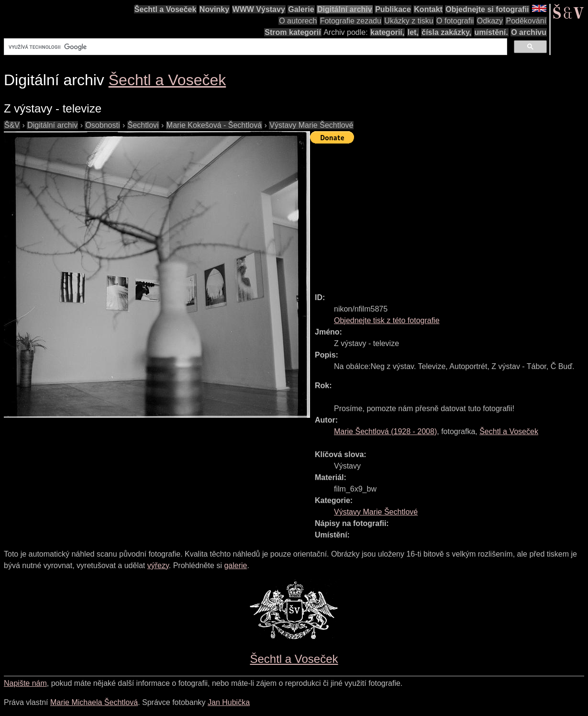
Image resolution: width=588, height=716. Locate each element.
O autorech (298, 21)
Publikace (393, 9)
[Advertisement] (449, 214)
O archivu (529, 32)
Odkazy (490, 21)
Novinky (214, 9)
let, (413, 32)
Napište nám (25, 683)
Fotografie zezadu (351, 21)
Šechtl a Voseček (166, 9)
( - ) (385, 431)
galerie (235, 565)
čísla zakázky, (446, 32)
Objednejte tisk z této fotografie (387, 320)
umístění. (491, 32)
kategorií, (387, 32)
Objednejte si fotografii (487, 9)
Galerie (301, 9)
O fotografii (455, 21)
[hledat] (255, 47)
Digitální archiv (345, 9)
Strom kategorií (293, 32)
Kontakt (428, 9)
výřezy (158, 565)
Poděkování (526, 21)
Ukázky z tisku (409, 21)
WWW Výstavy (259, 9)
